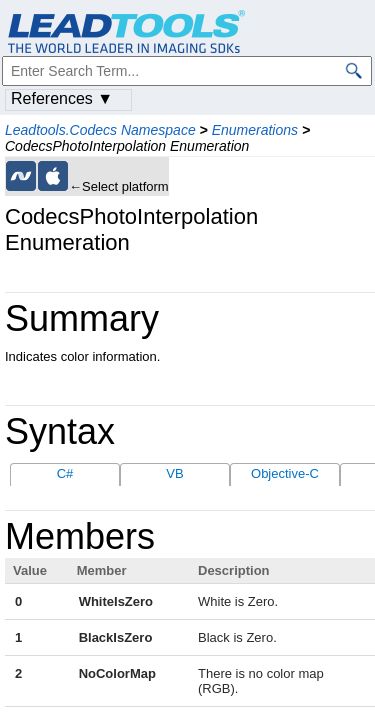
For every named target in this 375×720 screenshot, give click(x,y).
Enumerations (255, 130)
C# (65, 473)
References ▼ (62, 98)
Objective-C (285, 473)
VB (174, 473)
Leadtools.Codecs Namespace (100, 130)
